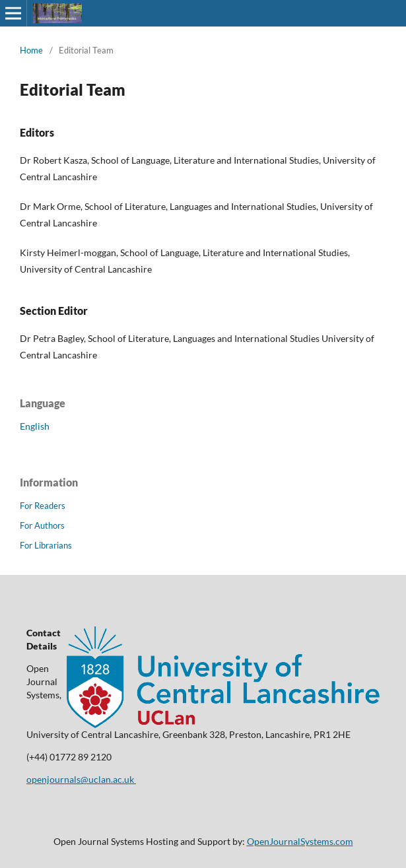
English (35, 426)
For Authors (42, 525)
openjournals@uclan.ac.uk (81, 779)
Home (31, 50)
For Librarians (46, 545)
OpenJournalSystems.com (300, 841)
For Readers (43, 506)
